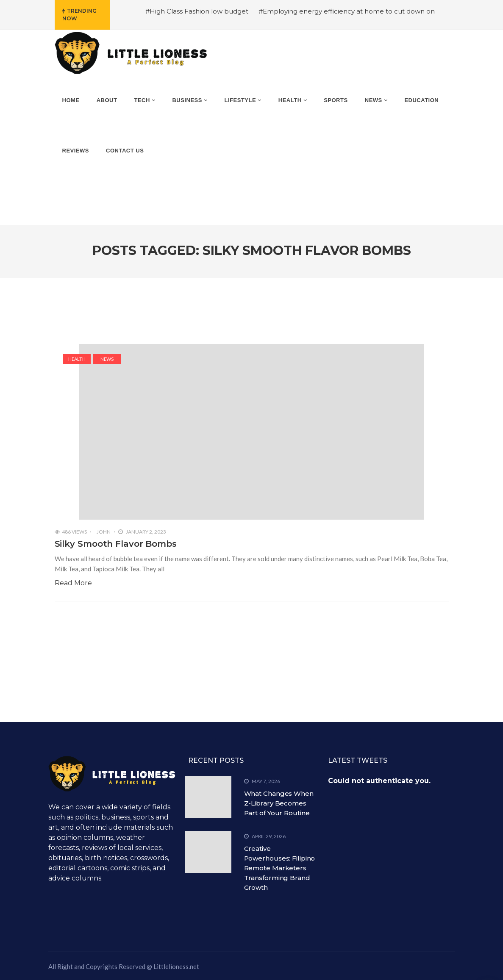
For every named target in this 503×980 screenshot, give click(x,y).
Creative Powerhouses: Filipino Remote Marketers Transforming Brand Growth (280, 868)
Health (77, 359)
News (107, 359)
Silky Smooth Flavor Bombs (116, 544)
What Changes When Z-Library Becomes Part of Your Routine (279, 803)
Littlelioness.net (176, 966)
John (104, 532)
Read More (73, 583)
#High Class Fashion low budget (197, 11)
